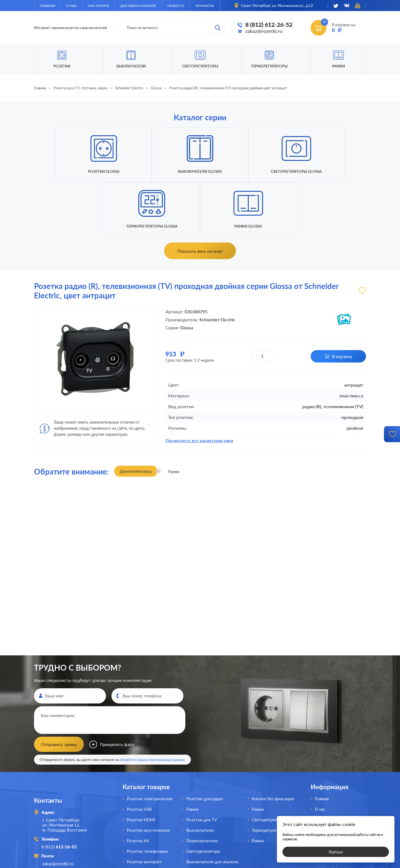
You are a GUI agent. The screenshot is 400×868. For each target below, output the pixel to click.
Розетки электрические (150, 743)
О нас (72, 6)
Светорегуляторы (200, 66)
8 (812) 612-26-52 (269, 25)
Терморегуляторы (269, 66)
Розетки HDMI (141, 764)
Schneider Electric (129, 88)
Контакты (205, 6)
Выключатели (200, 775)
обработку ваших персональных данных (152, 704)
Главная (47, 6)
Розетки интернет (144, 806)
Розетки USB (139, 754)
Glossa (156, 88)
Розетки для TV (202, 764)
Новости (176, 6)
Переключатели (202, 785)
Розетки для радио (205, 743)
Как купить (99, 6)
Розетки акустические (148, 775)
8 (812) (60, 791)
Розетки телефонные (147, 796)
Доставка (324, 775)
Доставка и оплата (138, 6)
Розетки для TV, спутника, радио (80, 88)
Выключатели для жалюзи (212, 806)
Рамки (338, 66)
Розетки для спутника (148, 817)
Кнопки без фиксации (273, 743)
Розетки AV (138, 785)
